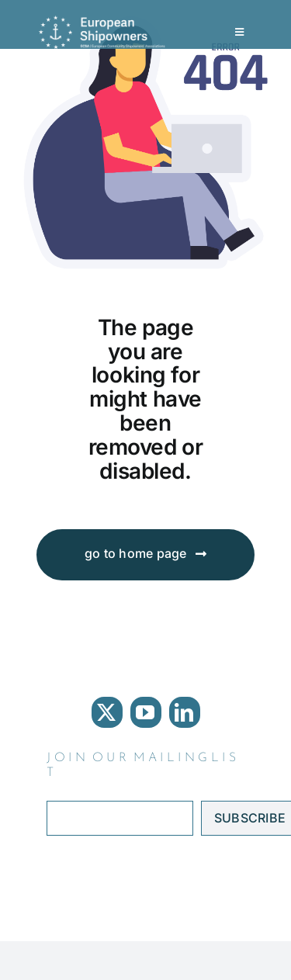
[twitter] (107, 712)
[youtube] (146, 712)
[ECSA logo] (105, 22)
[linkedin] (185, 712)
